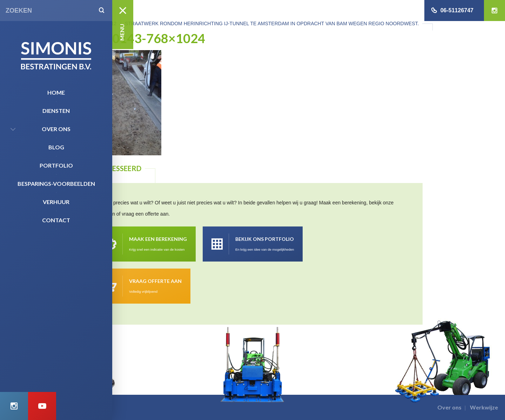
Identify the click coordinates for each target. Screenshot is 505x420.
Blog (56, 147)
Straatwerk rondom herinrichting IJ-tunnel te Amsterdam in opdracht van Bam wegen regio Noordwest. (272, 23)
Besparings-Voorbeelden (56, 184)
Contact (56, 220)
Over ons (56, 129)
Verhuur (56, 202)
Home (56, 92)
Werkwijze (484, 407)
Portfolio (56, 165)
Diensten (56, 111)
